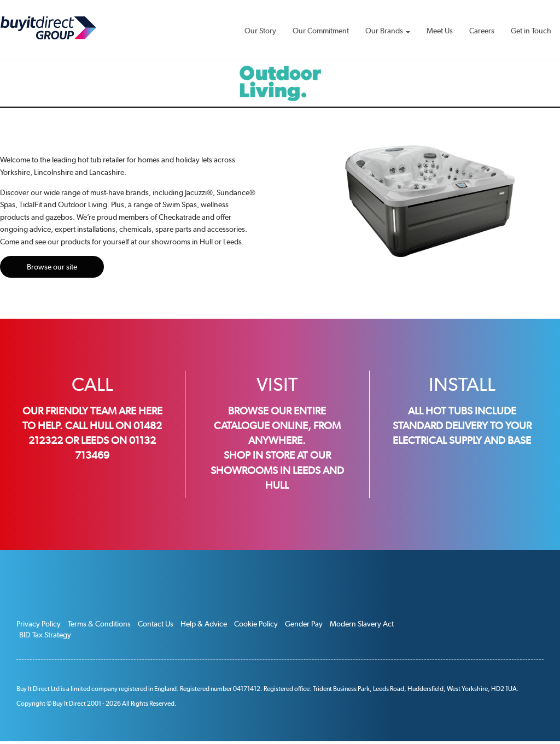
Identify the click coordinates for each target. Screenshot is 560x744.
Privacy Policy (39, 624)
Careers (482, 31)
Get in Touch (531, 31)
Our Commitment (321, 31)
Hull (277, 485)
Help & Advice (204, 624)
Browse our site (52, 267)
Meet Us (440, 31)
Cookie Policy (256, 624)
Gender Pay (304, 624)
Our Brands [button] (388, 31)
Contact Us (156, 624)
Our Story (260, 31)
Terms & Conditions (99, 624)
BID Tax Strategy (45, 635)
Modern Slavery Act (362, 624)
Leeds (307, 470)
